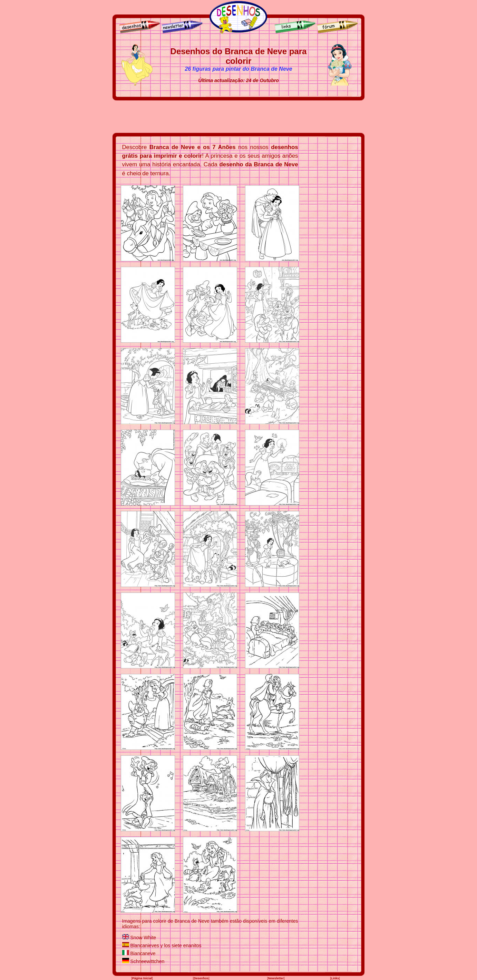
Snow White (143, 938)
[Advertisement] (238, 117)
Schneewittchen (147, 961)
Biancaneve (143, 953)
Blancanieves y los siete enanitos (166, 945)
